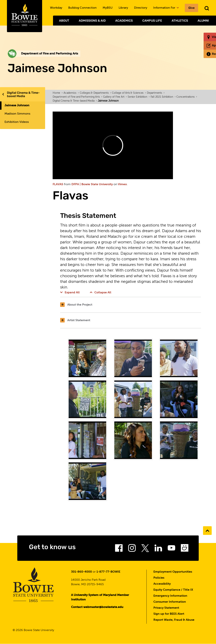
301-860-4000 (81, 572)
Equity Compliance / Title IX (173, 590)
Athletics (180, 21)
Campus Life (152, 21)
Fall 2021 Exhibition (163, 97)
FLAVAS (58, 184)
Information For (166, 8)
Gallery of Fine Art (115, 97)
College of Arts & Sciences (129, 93)
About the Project (76, 305)
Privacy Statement (166, 608)
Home (58, 93)
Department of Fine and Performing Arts (77, 97)
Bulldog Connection (82, 8)
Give (191, 8)
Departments (156, 93)
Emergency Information (170, 596)
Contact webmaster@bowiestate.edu (97, 607)
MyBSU (108, 8)
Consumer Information (170, 602)
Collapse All (101, 293)
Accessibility (162, 584)
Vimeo (122, 184)
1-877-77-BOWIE (108, 572)
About (64, 21)
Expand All (70, 293)
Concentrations (187, 97)
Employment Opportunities (173, 572)
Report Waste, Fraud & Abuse (174, 620)
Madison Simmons (17, 114)
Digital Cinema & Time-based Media (23, 94)
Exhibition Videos (17, 122)
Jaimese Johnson (17, 106)
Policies (159, 578)
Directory (141, 8)
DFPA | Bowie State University (92, 184)
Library (123, 8)
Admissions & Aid (92, 21)
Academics (124, 21)
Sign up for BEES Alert (169, 614)
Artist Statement (75, 320)
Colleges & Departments (95, 93)
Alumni (203, 21)
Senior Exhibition (139, 97)
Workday (56, 8)
